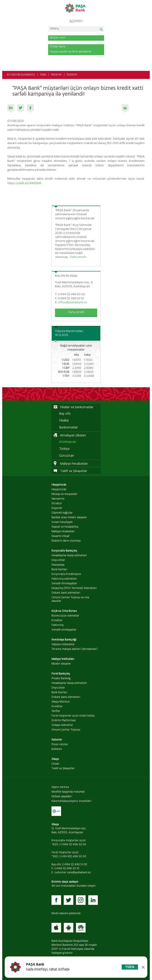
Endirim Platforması (64, 721)
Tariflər (56, 711)
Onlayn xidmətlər (62, 725)
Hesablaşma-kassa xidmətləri (69, 556)
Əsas (43, 75)
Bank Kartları (59, 570)
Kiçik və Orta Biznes (64, 611)
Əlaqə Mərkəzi (61, 702)
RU (81, 21)
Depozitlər (58, 560)
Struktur (57, 504)
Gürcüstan (67, 456)
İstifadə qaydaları (62, 797)
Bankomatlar (68, 428)
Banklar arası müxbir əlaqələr (69, 518)
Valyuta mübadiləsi (63, 645)
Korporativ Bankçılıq (64, 551)
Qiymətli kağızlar (62, 513)
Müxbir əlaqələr (61, 664)
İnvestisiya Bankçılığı (64, 640)
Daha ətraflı (78, 257)
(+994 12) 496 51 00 (75, 865)
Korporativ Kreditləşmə (66, 574)
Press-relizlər (60, 745)
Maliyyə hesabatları (63, 532)
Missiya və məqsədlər (65, 494)
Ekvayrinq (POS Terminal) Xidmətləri (74, 588)
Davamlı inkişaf (61, 536)
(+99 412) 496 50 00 (73, 857)
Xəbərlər (56, 75)
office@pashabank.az (72, 302)
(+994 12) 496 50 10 (67, 869)
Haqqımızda (59, 485)
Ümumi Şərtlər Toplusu (66, 730)
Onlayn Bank (58, 47)
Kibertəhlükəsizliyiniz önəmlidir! (71, 801)
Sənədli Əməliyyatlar (64, 584)
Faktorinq (58, 625)
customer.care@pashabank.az (73, 873)
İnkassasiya (58, 565)
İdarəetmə (58, 499)
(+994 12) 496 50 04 (73, 845)
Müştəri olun (58, 38)
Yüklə (130, 967)
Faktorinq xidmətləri (64, 579)
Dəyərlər (57, 508)
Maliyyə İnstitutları (63, 659)
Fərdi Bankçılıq (61, 674)
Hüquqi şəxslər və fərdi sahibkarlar (71, 52)
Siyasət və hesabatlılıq (65, 527)
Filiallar (64, 421)
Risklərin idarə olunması (66, 541)
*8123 (55, 845)
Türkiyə (64, 449)
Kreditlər (57, 621)
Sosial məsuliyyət (62, 522)
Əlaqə (55, 759)
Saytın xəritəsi (60, 787)
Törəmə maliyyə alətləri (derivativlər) (75, 649)
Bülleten (72, 75)
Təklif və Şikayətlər (63, 769)
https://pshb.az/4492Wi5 (24, 183)
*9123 (55, 857)
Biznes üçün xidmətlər (65, 616)
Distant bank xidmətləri (66, 593)
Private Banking (61, 679)
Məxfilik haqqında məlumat (68, 792)
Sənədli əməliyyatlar (64, 630)
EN (76, 21)
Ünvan (55, 764)
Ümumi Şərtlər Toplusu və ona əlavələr (70, 599)
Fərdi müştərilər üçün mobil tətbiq (73, 716)
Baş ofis (65, 414)
